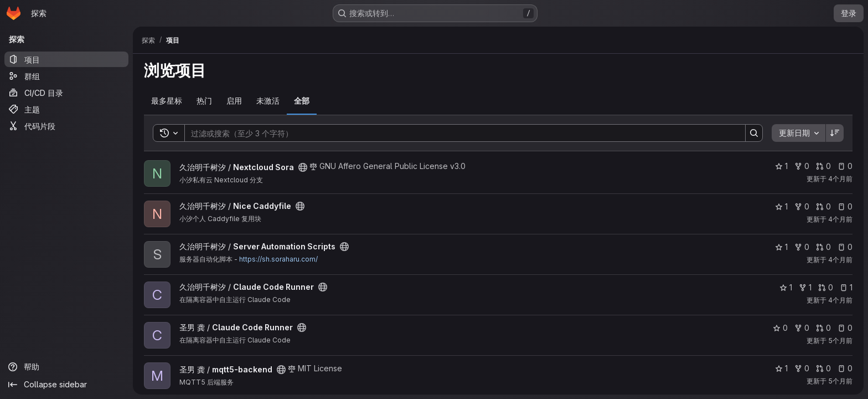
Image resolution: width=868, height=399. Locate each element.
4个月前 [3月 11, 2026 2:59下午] (840, 179)
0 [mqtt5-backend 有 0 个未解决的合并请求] (823, 368)
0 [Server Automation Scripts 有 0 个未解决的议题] (845, 247)
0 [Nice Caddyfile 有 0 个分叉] (802, 206)
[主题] (66, 109)
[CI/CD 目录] (66, 93)
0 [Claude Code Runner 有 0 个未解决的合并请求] (826, 287)
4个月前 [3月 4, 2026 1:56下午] (840, 300)
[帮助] (66, 367)
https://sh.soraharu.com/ (278, 259)
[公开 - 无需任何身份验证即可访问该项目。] (303, 167)
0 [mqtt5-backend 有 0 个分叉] (802, 368)
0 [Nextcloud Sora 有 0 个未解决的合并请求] (823, 166)
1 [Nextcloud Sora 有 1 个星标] (781, 166)
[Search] (459, 133)
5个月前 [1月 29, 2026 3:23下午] (840, 341)
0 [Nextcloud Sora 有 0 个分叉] (802, 166)
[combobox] (799, 133)
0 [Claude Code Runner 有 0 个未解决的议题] (845, 328)
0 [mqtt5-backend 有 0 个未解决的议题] (845, 368)
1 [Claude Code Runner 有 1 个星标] (786, 287)
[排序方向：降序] (835, 133)
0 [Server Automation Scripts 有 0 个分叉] (802, 247)
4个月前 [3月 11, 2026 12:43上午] (840, 219)
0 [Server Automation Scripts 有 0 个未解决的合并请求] (823, 247)
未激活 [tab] (268, 101)
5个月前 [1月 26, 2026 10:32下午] (840, 381)
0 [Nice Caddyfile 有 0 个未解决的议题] (845, 206)
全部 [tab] (302, 101)
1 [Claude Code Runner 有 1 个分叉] (805, 287)
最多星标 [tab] (167, 101)
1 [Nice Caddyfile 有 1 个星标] (781, 206)
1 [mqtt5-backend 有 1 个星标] (781, 368)
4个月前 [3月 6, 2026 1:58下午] (840, 260)
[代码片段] (66, 126)
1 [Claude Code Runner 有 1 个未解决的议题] (846, 287)
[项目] (66, 59)
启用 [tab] (234, 101)
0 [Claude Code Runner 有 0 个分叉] (802, 328)
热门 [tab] (204, 101)
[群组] (66, 76)
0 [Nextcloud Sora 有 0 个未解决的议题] (845, 166)
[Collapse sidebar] (66, 385)
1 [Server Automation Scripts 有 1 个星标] (781, 247)
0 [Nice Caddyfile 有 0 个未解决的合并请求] (823, 206)
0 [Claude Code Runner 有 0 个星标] (780, 328)
